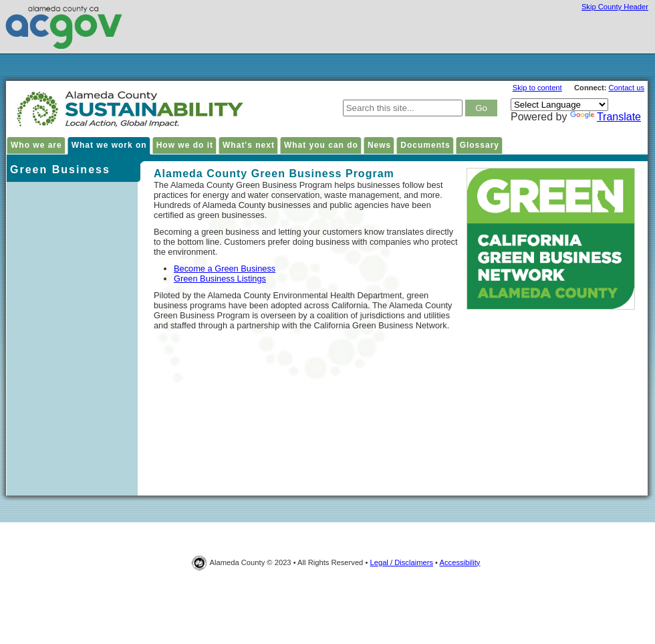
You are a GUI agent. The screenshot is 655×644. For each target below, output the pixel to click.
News (379, 145)
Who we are (36, 145)
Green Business (60, 170)
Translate (606, 117)
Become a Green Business (225, 269)
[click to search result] (481, 108)
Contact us (627, 88)
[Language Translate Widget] (559, 105)
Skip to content (537, 88)
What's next (249, 145)
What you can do (321, 145)
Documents (425, 145)
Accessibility (460, 562)
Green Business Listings (220, 279)
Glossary (480, 145)
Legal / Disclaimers (401, 562)
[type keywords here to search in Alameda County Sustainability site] (403, 108)
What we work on (109, 145)
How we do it (185, 145)
